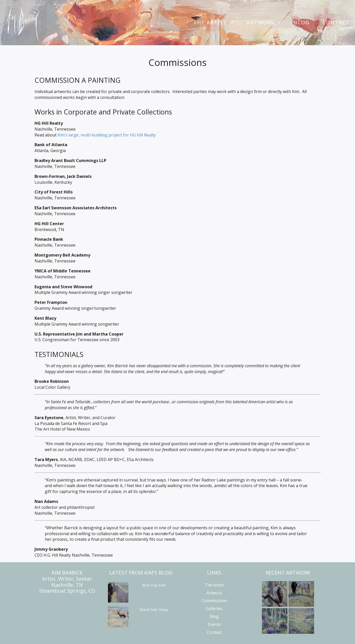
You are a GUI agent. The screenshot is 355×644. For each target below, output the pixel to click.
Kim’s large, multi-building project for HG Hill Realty (107, 135)
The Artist (210, 22)
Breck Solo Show (154, 610)
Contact (336, 22)
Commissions (214, 601)
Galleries (214, 608)
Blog (302, 22)
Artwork (260, 22)
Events (214, 624)
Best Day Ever (154, 585)
